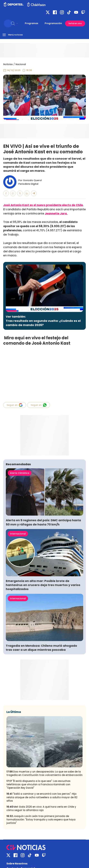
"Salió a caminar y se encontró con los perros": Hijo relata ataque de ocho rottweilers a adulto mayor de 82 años (42, 797)
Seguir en (15, 405)
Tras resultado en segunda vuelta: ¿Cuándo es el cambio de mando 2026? (43, 323)
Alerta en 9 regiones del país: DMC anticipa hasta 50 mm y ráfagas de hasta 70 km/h (43, 522)
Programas (32, 23)
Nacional (21, 64)
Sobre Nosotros (17, 864)
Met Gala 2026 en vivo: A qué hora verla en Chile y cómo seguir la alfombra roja (41, 808)
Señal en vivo (75, 23)
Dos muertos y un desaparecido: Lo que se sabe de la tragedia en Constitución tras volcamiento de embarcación (44, 773)
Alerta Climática (20, 473)
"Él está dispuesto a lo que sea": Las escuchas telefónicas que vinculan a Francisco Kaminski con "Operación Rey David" (38, 784)
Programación (53, 23)
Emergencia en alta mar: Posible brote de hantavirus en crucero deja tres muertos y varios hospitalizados (43, 585)
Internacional (18, 534)
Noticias (8, 64)
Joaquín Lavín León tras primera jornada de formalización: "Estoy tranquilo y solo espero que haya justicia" (41, 820)
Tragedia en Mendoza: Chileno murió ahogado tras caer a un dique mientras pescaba (41, 648)
